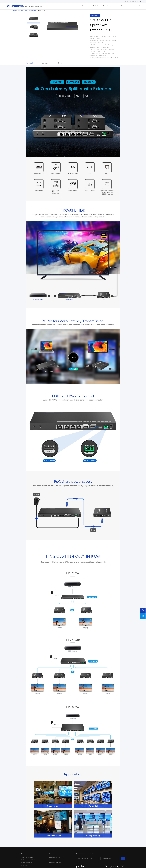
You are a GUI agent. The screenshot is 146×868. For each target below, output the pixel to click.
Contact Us (128, 1)
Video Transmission (31, 11)
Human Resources (26, 862)
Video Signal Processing (57, 862)
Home (14, 11)
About (133, 6)
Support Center (123, 6)
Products (100, 6)
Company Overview (27, 857)
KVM (51, 860)
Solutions (90, 6)
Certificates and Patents (28, 860)
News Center (110, 6)
